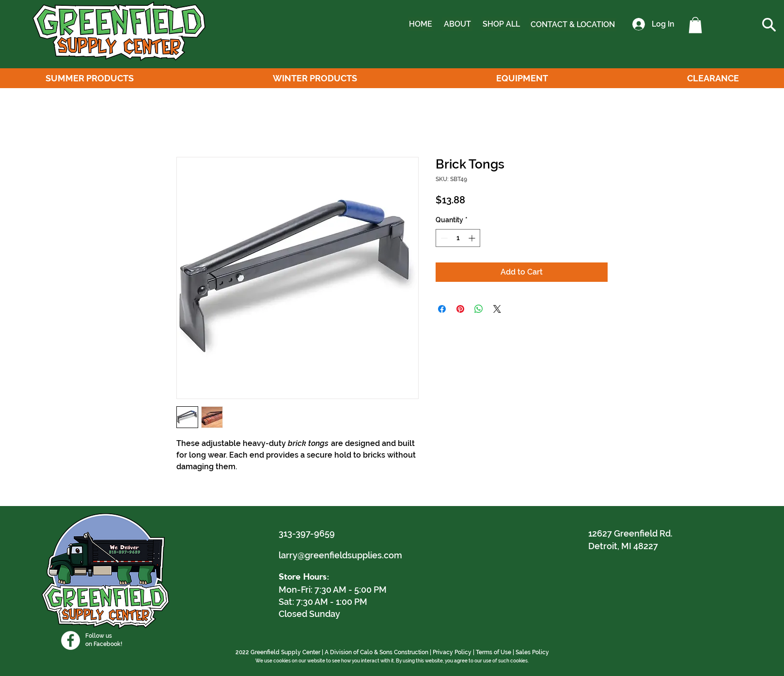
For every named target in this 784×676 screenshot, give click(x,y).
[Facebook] (71, 640)
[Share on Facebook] (442, 309)
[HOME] (421, 24)
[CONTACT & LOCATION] (573, 25)
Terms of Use (494, 652)
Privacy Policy (452, 652)
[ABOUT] (457, 24)
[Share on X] (497, 309)
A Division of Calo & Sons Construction (376, 652)
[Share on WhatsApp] (479, 309)
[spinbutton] (458, 238)
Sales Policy (532, 652)
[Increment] (473, 238)
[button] (695, 25)
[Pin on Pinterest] (460, 309)
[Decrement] (443, 238)
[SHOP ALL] (501, 24)
